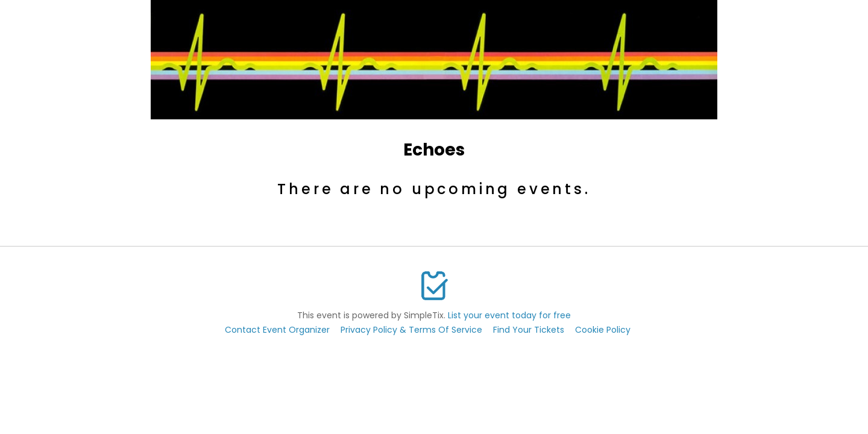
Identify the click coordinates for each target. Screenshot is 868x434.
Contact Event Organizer (277, 330)
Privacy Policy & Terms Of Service (411, 330)
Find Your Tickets (529, 330)
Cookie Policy (603, 330)
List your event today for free (509, 315)
